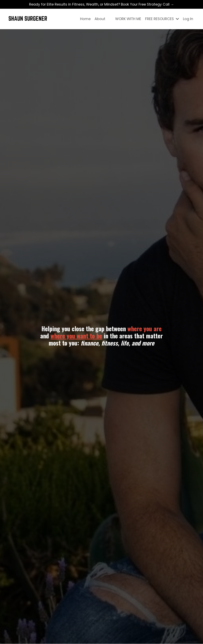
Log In (188, 19)
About (100, 19)
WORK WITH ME (128, 19)
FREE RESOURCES (162, 19)
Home (85, 19)
